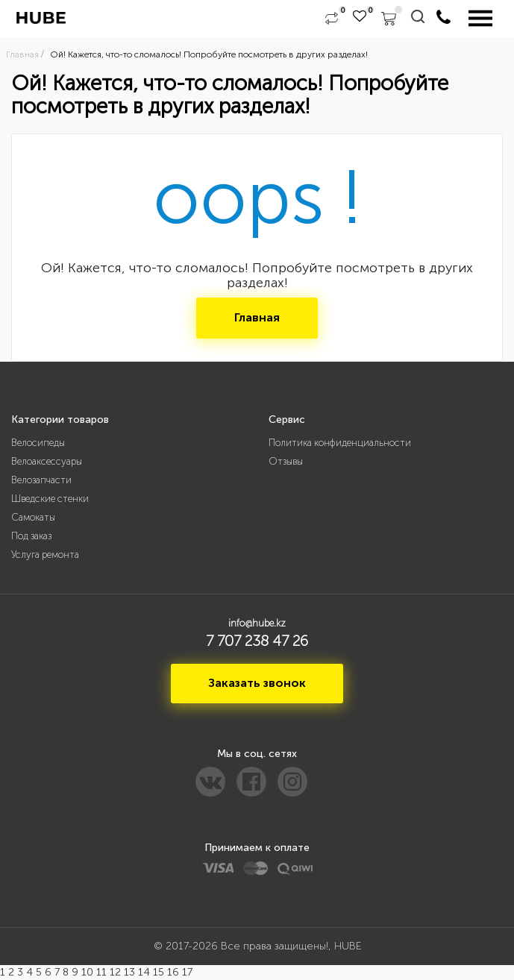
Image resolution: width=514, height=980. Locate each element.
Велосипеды (38, 443)
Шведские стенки (50, 499)
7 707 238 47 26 (257, 641)
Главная (257, 317)
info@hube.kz (257, 623)
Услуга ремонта (45, 555)
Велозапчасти (41, 480)
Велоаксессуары (47, 461)
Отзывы (286, 461)
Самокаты (33, 517)
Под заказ (31, 536)
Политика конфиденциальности (340, 443)
